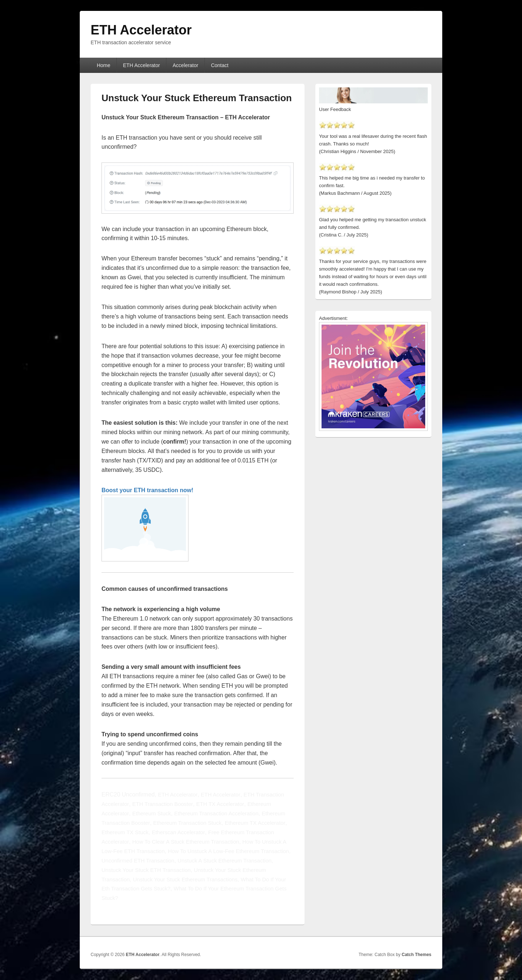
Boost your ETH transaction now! (147, 490)
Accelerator (185, 65)
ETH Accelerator (141, 30)
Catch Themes (417, 955)
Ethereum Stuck (152, 813)
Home (103, 65)
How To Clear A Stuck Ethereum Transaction (186, 842)
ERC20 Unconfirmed (128, 794)
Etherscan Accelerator (179, 832)
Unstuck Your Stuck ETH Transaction (146, 870)
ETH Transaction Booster (163, 804)
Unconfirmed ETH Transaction (138, 860)
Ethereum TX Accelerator (255, 823)
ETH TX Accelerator (220, 804)
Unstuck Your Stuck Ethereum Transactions (185, 879)
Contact (220, 65)
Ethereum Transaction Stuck (187, 823)
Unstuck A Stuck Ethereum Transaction (225, 860)
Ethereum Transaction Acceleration (216, 813)
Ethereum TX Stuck (125, 832)
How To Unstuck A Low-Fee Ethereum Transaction (228, 851)
